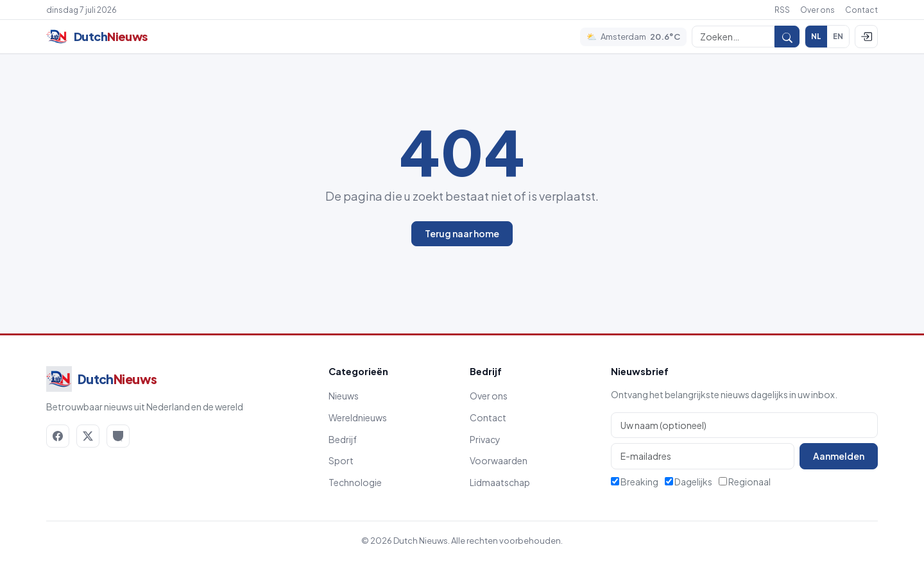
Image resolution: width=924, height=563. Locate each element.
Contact (861, 10)
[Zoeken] (733, 37)
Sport (341, 460)
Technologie (355, 482)
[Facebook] (58, 436)
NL (816, 36)
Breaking (635, 482)
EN (838, 36)
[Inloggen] (866, 37)
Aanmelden (839, 456)
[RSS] (118, 436)
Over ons (817, 10)
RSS (782, 10)
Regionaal (745, 482)
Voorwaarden (499, 460)
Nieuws (344, 396)
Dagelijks (689, 482)
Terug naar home (462, 233)
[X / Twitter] (88, 436)
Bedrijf (343, 439)
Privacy (485, 439)
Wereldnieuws (358, 417)
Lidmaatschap (500, 482)
